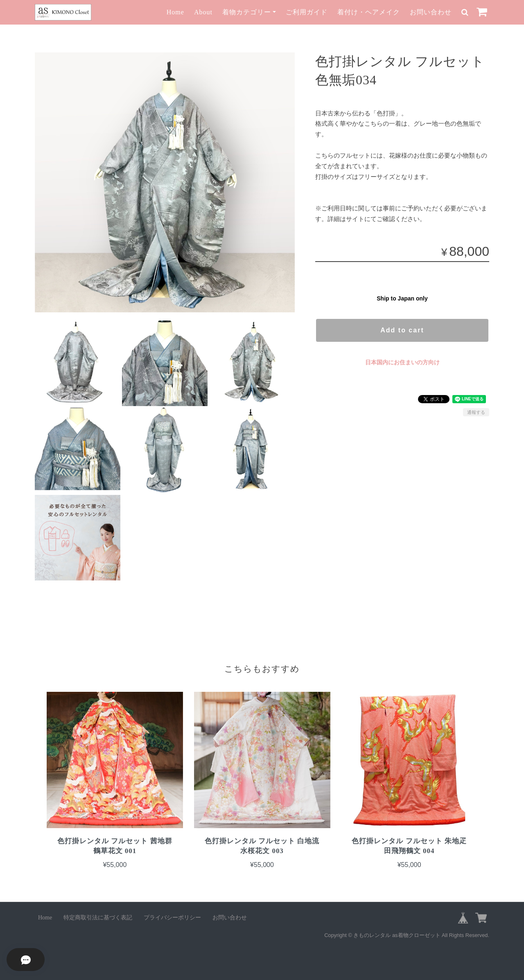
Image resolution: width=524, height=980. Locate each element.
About (203, 12)
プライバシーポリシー (172, 918)
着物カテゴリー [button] (247, 12)
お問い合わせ (431, 12)
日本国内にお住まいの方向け (402, 362)
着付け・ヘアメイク (369, 12)
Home (175, 12)
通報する (476, 412)
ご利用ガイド (307, 12)
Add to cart (402, 330)
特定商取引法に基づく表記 (98, 918)
